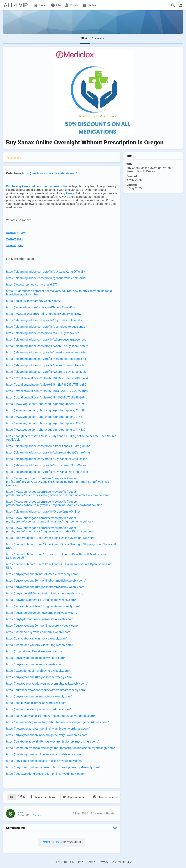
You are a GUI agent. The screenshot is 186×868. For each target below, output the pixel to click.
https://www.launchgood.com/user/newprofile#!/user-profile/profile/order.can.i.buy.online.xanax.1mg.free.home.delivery (49, 520)
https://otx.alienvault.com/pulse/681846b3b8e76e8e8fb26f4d (47, 397)
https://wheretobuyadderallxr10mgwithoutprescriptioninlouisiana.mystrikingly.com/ (61, 748)
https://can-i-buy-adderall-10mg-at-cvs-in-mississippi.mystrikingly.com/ (52, 742)
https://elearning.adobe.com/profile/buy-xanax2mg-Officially (46, 272)
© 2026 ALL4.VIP (123, 862)
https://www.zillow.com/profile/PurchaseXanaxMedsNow (44, 314)
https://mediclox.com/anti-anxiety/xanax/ (49, 173)
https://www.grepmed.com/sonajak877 (32, 285)
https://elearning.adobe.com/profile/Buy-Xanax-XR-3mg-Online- (47, 472)
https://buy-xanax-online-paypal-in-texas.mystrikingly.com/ (44, 761)
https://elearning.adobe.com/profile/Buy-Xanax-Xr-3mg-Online (47, 459)
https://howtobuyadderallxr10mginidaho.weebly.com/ (41, 600)
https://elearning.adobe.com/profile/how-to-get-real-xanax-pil (46, 359)
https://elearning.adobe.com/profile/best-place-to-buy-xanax (45, 327)
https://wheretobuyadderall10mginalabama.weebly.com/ (43, 606)
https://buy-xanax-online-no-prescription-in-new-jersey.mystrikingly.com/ (53, 767)
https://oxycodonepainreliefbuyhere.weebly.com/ (38, 671)
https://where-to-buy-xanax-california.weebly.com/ (39, 632)
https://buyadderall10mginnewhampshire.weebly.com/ (42, 613)
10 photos (36, 815)
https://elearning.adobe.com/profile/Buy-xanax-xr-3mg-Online (46, 465)
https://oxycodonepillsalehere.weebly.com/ (34, 651)
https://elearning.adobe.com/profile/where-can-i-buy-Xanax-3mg (48, 452)
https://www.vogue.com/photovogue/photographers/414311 (46, 417)
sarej (21, 812)
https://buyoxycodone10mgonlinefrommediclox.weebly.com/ (46, 587)
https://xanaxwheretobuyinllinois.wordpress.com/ (38, 709)
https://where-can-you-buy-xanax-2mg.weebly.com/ (39, 645)
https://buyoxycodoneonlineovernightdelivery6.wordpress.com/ (47, 735)
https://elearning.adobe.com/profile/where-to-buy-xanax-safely (47, 346)
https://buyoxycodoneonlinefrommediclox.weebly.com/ (42, 574)
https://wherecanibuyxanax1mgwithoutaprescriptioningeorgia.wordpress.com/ (57, 722)
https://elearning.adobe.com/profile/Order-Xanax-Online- (43, 512)
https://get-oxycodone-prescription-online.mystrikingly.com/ (45, 774)
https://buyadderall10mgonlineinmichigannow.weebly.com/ (45, 593)
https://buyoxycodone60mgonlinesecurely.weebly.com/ (42, 626)
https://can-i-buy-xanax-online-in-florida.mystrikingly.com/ (44, 754)
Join (59, 842)
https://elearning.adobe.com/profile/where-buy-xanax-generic (46, 340)
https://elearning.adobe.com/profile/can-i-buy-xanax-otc (43, 333)
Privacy (104, 862)
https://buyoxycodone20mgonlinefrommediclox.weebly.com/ (46, 581)
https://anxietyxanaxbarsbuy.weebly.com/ (33, 301)
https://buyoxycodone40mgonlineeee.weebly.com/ (39, 677)
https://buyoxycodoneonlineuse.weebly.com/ (35, 664)
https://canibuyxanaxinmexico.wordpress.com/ (37, 703)
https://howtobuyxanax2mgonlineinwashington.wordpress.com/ (48, 729)
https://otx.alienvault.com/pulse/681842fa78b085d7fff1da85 (46, 385)
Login (46, 842)
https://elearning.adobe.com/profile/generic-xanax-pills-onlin (46, 365)
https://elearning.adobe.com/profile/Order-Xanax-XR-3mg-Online (48, 446)
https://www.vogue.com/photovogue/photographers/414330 (46, 430)
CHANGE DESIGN (63, 862)
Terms (91, 862)
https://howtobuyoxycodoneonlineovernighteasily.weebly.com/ (47, 684)
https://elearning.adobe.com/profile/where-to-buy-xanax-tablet (47, 372)
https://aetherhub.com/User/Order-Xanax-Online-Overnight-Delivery (50, 538)
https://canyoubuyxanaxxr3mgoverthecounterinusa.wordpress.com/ (51, 716)
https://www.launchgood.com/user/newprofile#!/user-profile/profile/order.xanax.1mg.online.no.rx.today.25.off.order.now (50, 530)
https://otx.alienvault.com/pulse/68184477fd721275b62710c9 (47, 391)
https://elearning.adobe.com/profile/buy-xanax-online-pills (44, 320)
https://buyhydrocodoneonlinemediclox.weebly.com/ (40, 619)
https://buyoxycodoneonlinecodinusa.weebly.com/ (39, 696)
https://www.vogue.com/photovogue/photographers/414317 (46, 423)
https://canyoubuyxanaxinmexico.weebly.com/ (36, 638)
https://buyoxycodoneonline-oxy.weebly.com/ (36, 658)
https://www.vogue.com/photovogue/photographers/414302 (46, 410)
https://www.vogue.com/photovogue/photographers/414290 (46, 404)
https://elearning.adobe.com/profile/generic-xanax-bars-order (46, 278)
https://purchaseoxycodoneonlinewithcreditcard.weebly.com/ (46, 690)
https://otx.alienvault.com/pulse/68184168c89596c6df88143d (47, 378)
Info (81, 862)
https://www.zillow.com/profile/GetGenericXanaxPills (41, 307)
